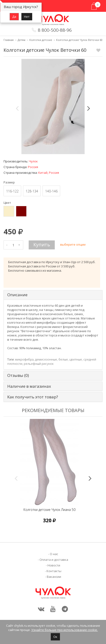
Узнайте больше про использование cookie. (65, 630)
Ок (55, 637)
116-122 (12, 191)
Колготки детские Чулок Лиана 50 (49, 510)
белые (63, 359)
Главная (9, 40)
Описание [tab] (17, 295)
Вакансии (54, 577)
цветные (76, 359)
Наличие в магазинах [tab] (29, 386)
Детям (22, 40)
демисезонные (46, 359)
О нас (54, 554)
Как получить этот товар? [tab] (33, 397)
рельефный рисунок (39, 364)
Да (14, 17)
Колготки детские (41, 40)
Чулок (33, 161)
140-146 (51, 191)
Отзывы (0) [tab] (18, 376)
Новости (54, 565)
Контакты (54, 571)
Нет (27, 17)
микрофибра (24, 359)
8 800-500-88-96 (55, 30)
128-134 (32, 191)
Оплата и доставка (54, 560)
